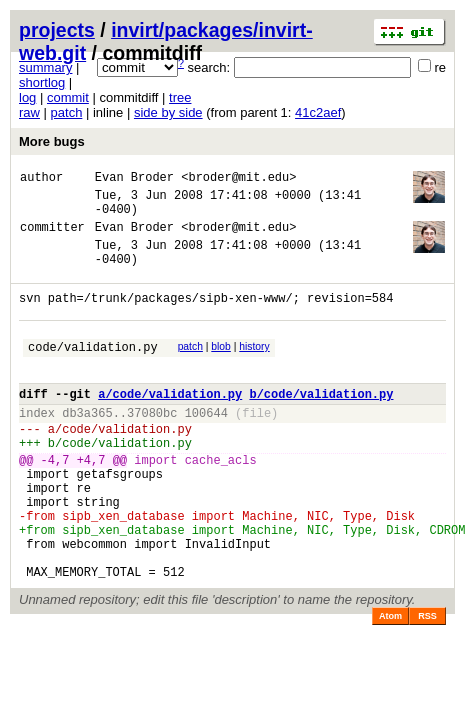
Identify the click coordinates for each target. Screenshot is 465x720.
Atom (390, 685)
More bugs (52, 141)
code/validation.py (93, 373)
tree (180, 97)
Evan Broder (134, 179)
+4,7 (91, 504)
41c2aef (318, 112)
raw (29, 112)
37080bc (152, 448)
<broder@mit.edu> (238, 179)
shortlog (42, 82)
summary (45, 67)
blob (221, 370)
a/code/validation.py (170, 426)
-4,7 (55, 504)
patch (67, 112)
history (254, 370)
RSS (427, 685)
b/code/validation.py (321, 426)
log (27, 97)
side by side (168, 112)
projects (57, 30)
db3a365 (87, 448)
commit (68, 97)
